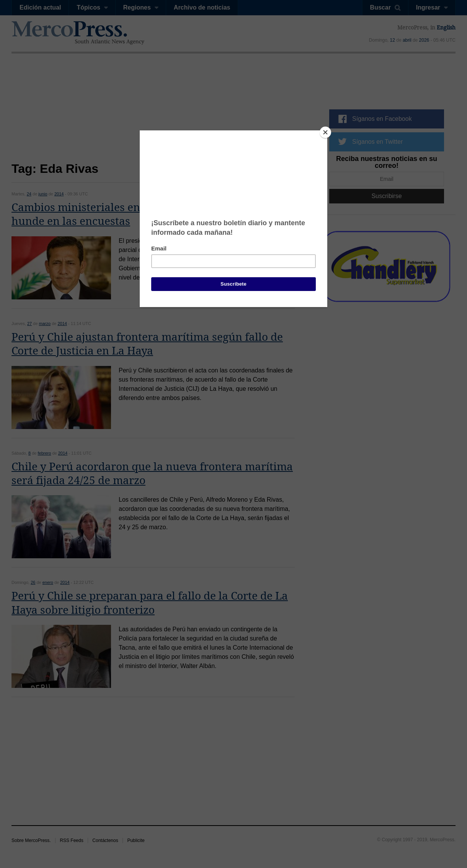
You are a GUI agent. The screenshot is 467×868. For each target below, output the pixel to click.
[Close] (325, 132)
